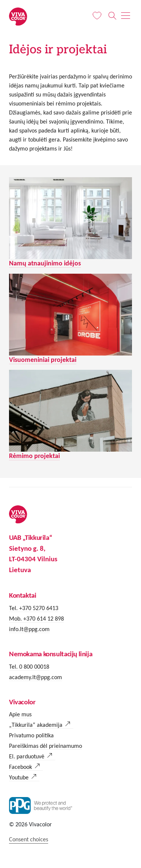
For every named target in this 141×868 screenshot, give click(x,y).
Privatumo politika (31, 735)
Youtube (19, 777)
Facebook (20, 767)
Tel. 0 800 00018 (29, 667)
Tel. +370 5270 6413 (34, 608)
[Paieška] (112, 16)
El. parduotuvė (27, 756)
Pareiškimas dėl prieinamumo (45, 746)
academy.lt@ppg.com (36, 677)
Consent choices (29, 839)
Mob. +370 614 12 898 (36, 619)
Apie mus (20, 714)
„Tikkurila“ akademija (36, 725)
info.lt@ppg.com (29, 629)
